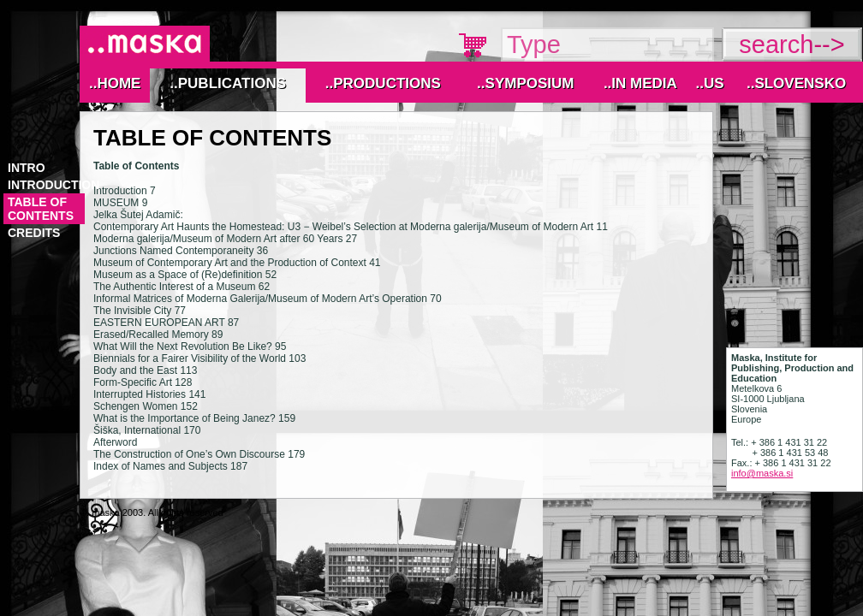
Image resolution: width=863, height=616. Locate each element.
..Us (709, 83)
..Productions (383, 83)
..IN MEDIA (640, 83)
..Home (115, 83)
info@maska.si (762, 473)
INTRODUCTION (54, 185)
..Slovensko (796, 83)
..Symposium (525, 83)
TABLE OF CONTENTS (41, 209)
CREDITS (34, 233)
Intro (27, 168)
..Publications (228, 83)
